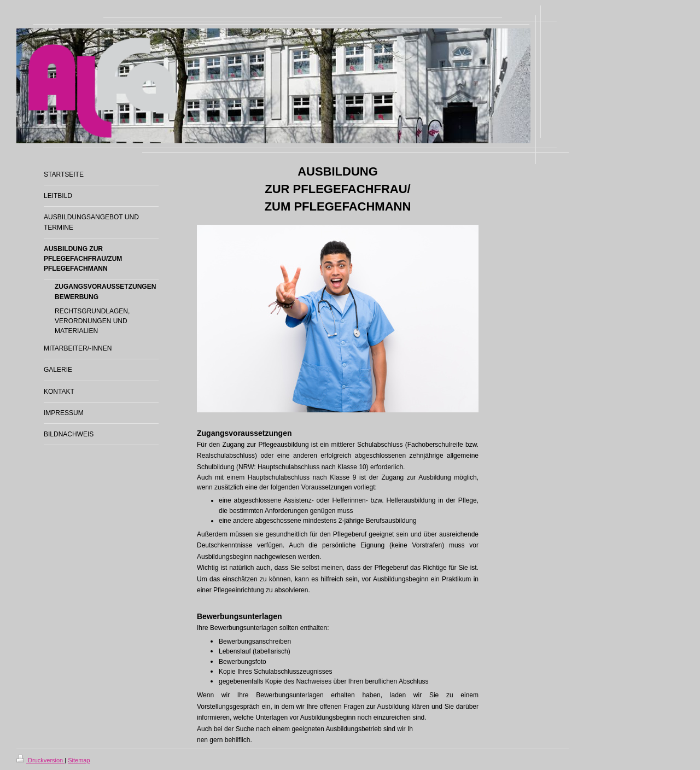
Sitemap (79, 760)
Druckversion (40, 760)
